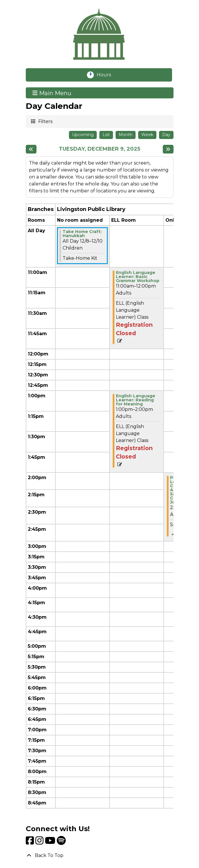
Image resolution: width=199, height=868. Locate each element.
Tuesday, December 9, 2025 (99, 149)
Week (147, 135)
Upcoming (83, 135)
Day (166, 135)
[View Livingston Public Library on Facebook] (31, 842)
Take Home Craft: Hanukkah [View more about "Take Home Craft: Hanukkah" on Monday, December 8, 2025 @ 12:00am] (82, 234)
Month (126, 135)
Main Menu (52, 93)
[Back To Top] (100, 856)
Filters (45, 121)
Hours (107, 75)
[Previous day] (31, 149)
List (106, 135)
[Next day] (168, 149)
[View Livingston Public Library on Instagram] (40, 842)
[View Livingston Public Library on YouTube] (51, 842)
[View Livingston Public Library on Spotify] (61, 842)
